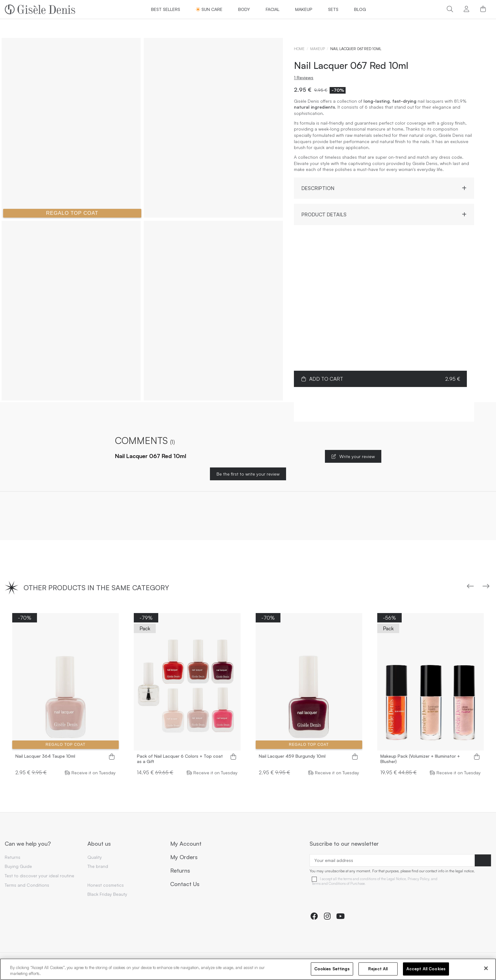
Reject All (378, 969)
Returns (13, 857)
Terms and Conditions (27, 885)
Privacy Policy (418, 879)
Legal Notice (396, 879)
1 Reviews (304, 77)
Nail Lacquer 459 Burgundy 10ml (292, 756)
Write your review (353, 456)
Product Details (384, 215)
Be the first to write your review (248, 474)
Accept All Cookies (426, 969)
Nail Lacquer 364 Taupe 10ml (45, 756)
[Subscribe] (483, 860)
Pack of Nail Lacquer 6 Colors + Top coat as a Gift (180, 759)
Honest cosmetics (106, 885)
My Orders (184, 857)
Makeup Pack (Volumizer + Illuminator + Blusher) (420, 759)
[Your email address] (392, 860)
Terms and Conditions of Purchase (338, 884)
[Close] (486, 968)
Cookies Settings (332, 969)
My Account (186, 844)
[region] (248, 969)
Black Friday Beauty (107, 894)
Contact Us (185, 884)
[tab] (384, 186)
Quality (95, 857)
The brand (98, 866)
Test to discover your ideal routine (39, 876)
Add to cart (380, 379)
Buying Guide (18, 866)
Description (384, 188)
